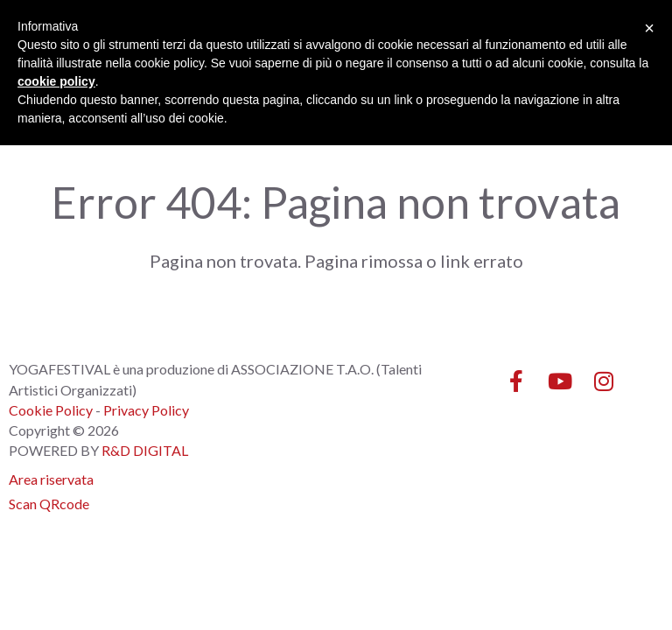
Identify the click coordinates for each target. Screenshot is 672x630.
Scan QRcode (49, 504)
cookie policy (56, 81)
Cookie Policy (51, 410)
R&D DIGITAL (145, 450)
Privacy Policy (146, 410)
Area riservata (51, 479)
